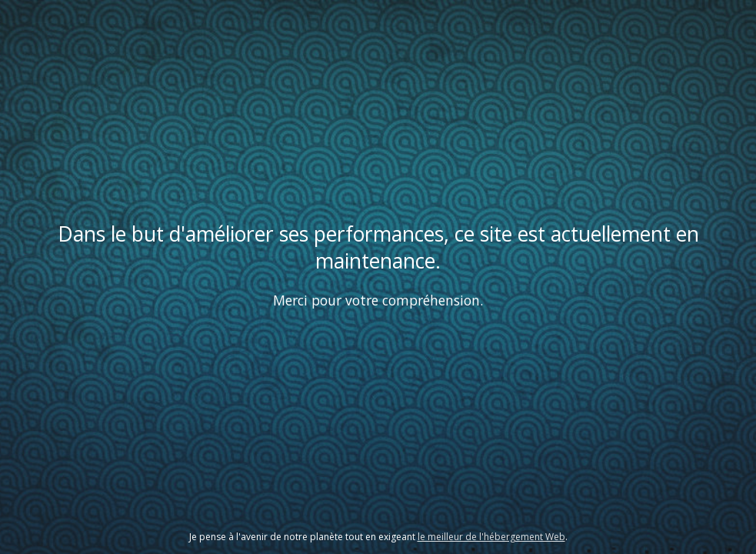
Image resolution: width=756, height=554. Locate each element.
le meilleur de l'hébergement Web (491, 537)
